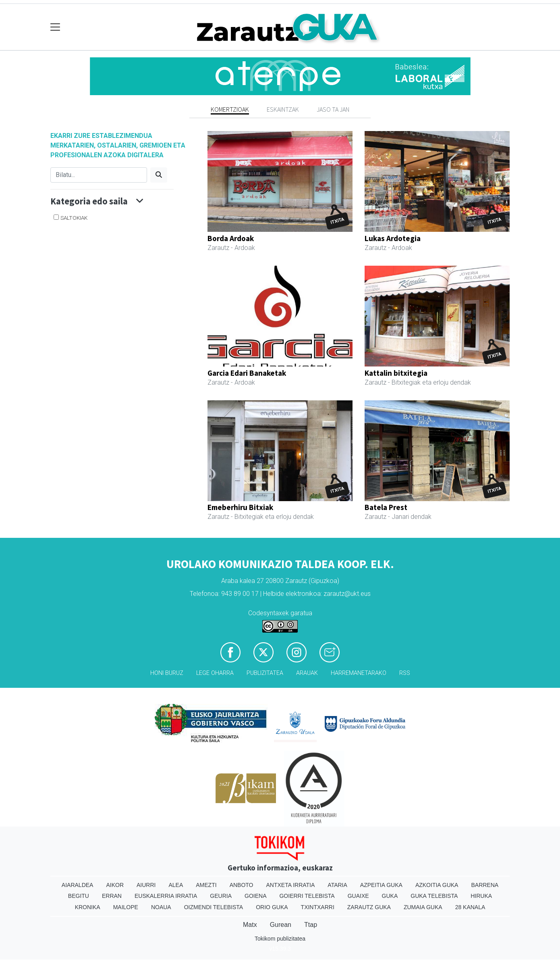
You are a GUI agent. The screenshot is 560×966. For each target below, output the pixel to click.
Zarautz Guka (369, 907)
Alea (176, 885)
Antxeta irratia (291, 885)
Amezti (206, 885)
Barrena (485, 885)
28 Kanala (470, 907)
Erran (112, 896)
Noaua (161, 907)
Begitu (79, 896)
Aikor (115, 885)
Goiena (255, 896)
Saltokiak (74, 218)
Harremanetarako (359, 673)
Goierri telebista (307, 896)
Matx (250, 925)
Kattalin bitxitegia (396, 373)
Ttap (311, 925)
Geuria (221, 896)
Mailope (126, 907)
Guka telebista (434, 896)
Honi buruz (167, 673)
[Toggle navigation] (55, 27)
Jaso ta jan (333, 109)
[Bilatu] (99, 175)
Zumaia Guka (423, 907)
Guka (390, 896)
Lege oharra (215, 673)
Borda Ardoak (231, 238)
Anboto (242, 885)
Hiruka (481, 896)
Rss (405, 673)
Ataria (337, 885)
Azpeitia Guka (381, 885)
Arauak (307, 673)
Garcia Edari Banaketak (247, 373)
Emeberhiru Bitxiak (240, 507)
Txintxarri (318, 907)
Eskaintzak (283, 109)
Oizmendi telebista (214, 907)
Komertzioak (230, 109)
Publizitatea (265, 673)
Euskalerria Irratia (166, 896)
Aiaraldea (78, 885)
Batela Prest (386, 507)
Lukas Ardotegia (393, 238)
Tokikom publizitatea (280, 939)
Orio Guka (272, 907)
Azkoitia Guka (437, 885)
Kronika (88, 907)
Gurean (281, 925)
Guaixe (358, 896)
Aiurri (146, 885)
